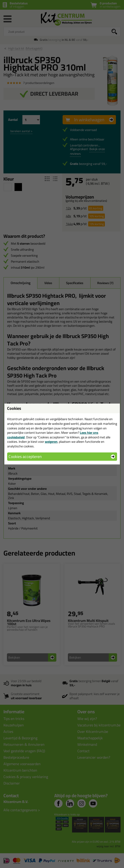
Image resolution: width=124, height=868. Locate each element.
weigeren (51, 442)
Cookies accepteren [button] (25, 456)
